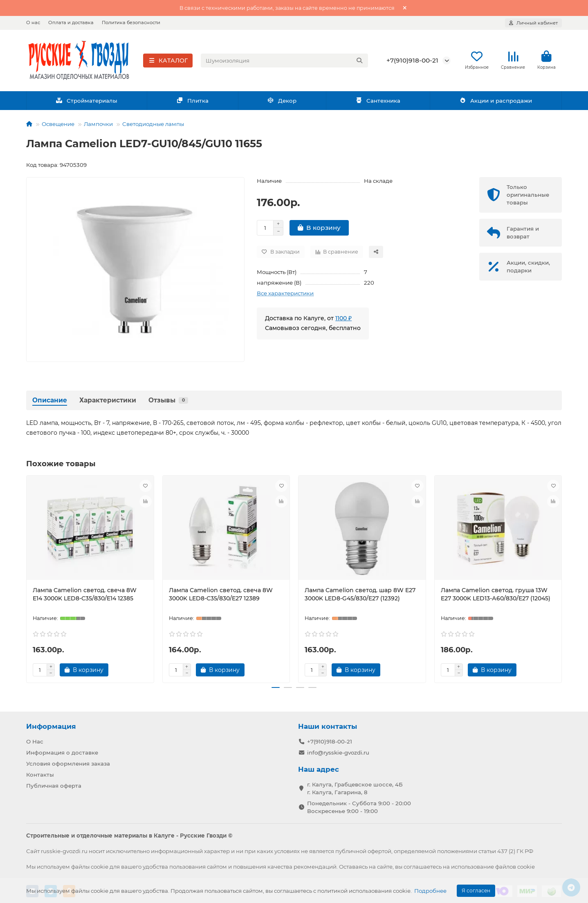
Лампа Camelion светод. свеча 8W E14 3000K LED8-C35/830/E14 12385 (85, 597)
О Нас (35, 741)
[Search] (285, 62)
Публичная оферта (54, 785)
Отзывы (168, 403)
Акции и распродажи (496, 103)
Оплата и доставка (71, 22)
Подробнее (430, 891)
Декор (282, 103)
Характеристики (108, 403)
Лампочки (98, 126)
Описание (50, 403)
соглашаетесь (423, 866)
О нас (33, 22)
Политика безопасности (131, 22)
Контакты (40, 774)
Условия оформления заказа (68, 764)
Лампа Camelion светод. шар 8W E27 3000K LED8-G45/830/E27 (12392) (360, 597)
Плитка (192, 103)
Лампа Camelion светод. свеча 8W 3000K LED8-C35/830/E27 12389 (221, 597)
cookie (100, 866)
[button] (276, 690)
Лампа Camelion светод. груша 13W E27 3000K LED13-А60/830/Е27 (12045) (496, 597)
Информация (51, 726)
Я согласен (476, 891)
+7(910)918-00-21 (412, 62)
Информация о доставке (62, 752)
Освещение (58, 126)
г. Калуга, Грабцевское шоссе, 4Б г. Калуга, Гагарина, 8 (355, 788)
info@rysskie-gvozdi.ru (338, 752)
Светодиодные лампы (153, 126)
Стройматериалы (86, 103)
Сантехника (378, 103)
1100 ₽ (343, 321)
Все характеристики (285, 296)
